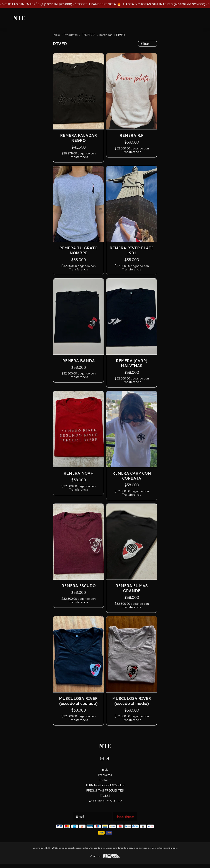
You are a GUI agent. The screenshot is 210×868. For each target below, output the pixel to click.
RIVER (121, 35)
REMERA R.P (132, 135)
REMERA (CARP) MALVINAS (132, 363)
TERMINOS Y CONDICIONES (105, 785)
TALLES (105, 796)
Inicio (58, 35)
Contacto (105, 780)
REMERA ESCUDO (79, 586)
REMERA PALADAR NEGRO (79, 138)
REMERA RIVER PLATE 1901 (132, 250)
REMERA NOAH (79, 473)
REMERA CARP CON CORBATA (132, 476)
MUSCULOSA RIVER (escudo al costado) (78, 701)
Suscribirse (125, 817)
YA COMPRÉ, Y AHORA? (105, 801)
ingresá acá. (144, 848)
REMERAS (90, 35)
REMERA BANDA (79, 361)
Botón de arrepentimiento (165, 848)
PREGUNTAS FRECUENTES (105, 791)
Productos (73, 35)
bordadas (108, 35)
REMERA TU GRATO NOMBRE (78, 250)
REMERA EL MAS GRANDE (132, 588)
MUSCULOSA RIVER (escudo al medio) (132, 701)
